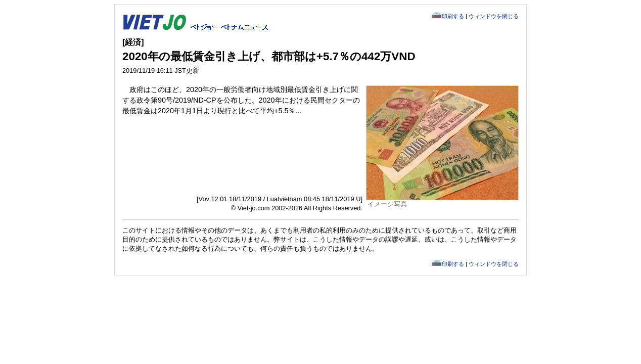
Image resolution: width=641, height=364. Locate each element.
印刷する (453, 16)
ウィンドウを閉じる (494, 16)
